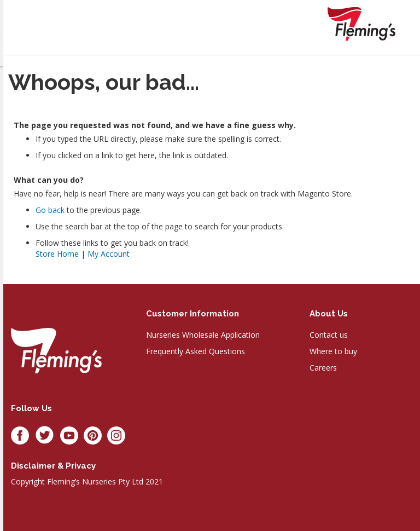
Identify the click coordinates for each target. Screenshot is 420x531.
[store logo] (361, 24)
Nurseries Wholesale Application (203, 335)
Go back (50, 210)
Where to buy (333, 351)
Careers (323, 368)
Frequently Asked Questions (196, 351)
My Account (109, 254)
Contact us (329, 335)
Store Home (57, 254)
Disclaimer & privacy (53, 466)
